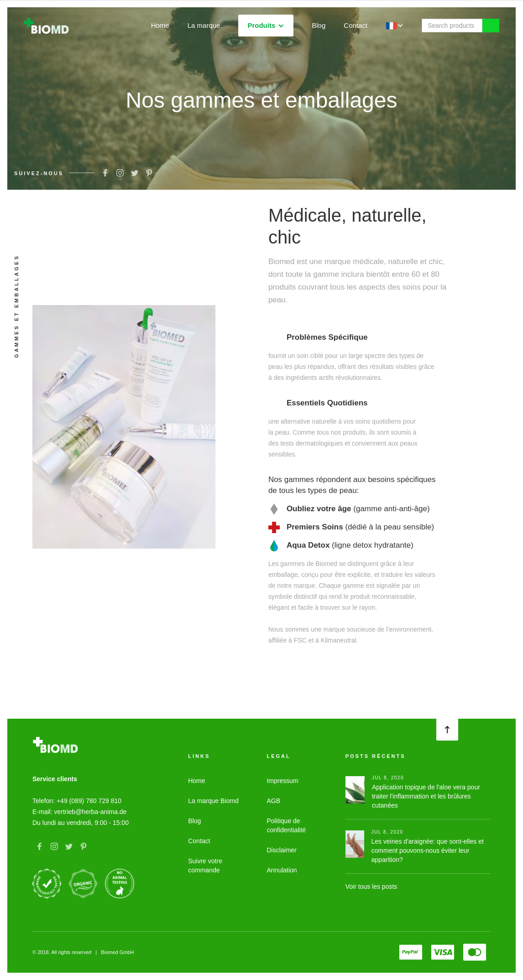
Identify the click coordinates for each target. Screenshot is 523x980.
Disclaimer (281, 850)
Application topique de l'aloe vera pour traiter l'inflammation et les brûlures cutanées (426, 796)
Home (160, 25)
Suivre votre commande (205, 866)
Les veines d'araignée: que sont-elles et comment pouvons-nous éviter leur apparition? (428, 850)
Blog (319, 25)
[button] (266, 26)
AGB (273, 801)
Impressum (282, 781)
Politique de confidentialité (286, 825)
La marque (204, 25)
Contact (356, 25)
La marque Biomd (213, 801)
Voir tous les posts (371, 887)
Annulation (282, 870)
